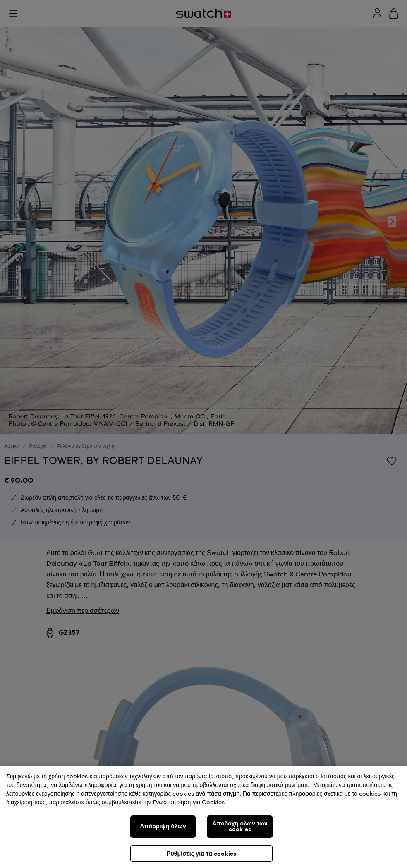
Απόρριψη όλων (163, 827)
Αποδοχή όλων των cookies (240, 827)
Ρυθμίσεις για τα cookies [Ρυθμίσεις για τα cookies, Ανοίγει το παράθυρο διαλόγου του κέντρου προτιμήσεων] (201, 854)
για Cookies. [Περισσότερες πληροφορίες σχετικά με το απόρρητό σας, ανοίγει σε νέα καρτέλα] (209, 803)
